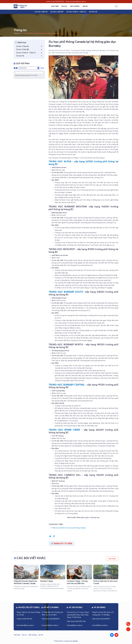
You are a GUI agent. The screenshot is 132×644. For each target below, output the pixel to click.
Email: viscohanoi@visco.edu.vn (76, 2)
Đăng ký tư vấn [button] (62, 544)
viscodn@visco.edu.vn (100, 625)
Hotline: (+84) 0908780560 (55, 2)
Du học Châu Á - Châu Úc (76, 12)
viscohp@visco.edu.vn (75, 625)
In (43, 68)
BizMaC (76, 641)
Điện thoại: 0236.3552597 (101, 619)
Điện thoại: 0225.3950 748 (76, 621)
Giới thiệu (55, 6)
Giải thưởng (75, 6)
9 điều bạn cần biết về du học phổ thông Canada (69, 528)
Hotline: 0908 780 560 (25, 619)
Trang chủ (17, 33)
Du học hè (93, 12)
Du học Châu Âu (41, 12)
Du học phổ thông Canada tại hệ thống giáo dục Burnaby (41, 33)
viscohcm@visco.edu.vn (50, 625)
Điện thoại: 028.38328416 (51, 619)
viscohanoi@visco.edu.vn (25, 625)
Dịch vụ (64, 6)
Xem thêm (112, 559)
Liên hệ (85, 6)
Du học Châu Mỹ (57, 12)
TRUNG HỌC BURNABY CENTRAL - (68, 385)
